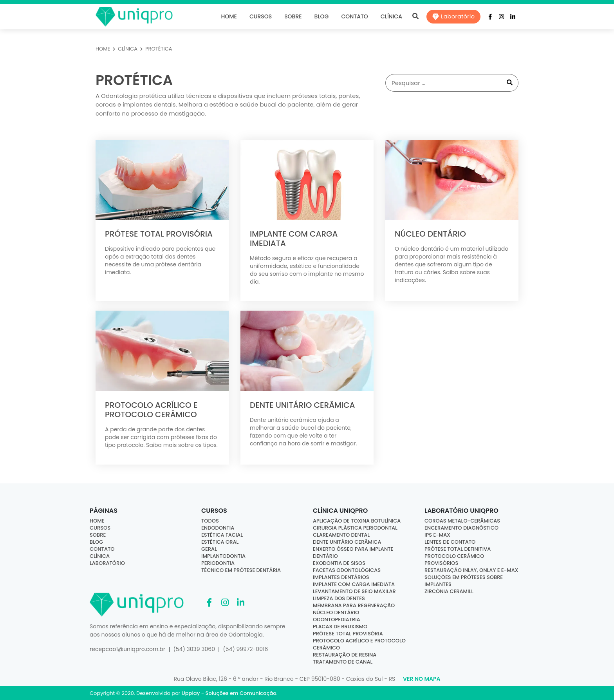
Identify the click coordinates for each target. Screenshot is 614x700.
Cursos (261, 16)
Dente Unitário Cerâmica (347, 542)
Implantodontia (223, 556)
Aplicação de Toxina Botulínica (357, 521)
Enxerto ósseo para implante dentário (353, 553)
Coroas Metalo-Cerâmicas (462, 521)
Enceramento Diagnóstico (461, 528)
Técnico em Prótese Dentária (241, 570)
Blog (322, 16)
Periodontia (218, 563)
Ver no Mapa (422, 679)
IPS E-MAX (437, 535)
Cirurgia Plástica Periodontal (355, 528)
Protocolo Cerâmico (454, 556)
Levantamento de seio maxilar (354, 591)
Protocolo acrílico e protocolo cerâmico (359, 644)
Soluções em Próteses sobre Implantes (464, 581)
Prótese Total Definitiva (458, 549)
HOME (103, 49)
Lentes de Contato (450, 542)
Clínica (391, 16)
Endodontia (218, 528)
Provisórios (441, 563)
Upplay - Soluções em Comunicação (229, 693)
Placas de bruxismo (340, 627)
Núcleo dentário (336, 612)
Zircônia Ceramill (449, 591)
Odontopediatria (337, 620)
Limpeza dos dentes (339, 598)
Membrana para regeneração (354, 605)
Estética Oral (220, 542)
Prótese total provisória (348, 634)
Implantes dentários (341, 577)
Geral (209, 549)
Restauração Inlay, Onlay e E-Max (471, 570)
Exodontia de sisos (339, 563)
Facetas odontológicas (347, 570)
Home (229, 16)
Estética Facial (222, 535)
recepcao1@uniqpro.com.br (127, 649)
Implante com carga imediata (354, 584)
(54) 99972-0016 (245, 649)
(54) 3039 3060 (194, 649)
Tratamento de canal (343, 662)
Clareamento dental (341, 535)
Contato (354, 16)
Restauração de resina (345, 655)
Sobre (293, 16)
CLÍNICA (128, 49)
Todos (210, 521)
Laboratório (453, 16)
